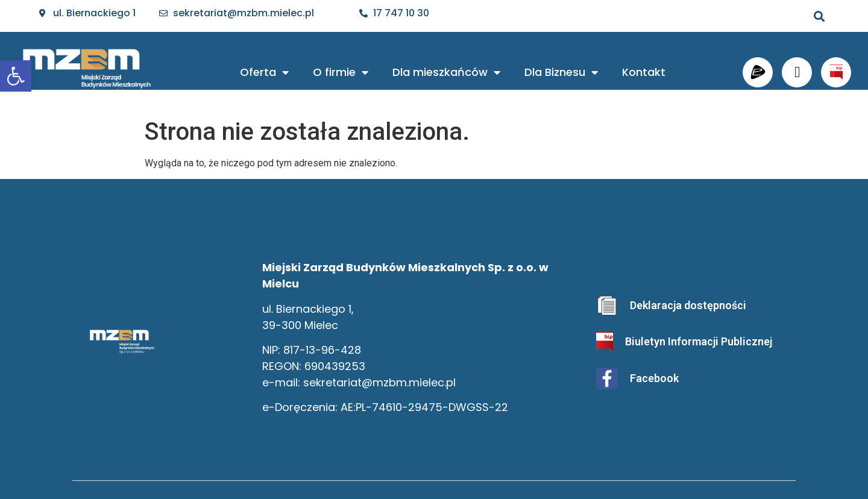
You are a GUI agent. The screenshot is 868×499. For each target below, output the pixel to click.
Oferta (264, 72)
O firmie (341, 72)
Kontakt (644, 72)
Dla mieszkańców (446, 72)
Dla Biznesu (561, 72)
